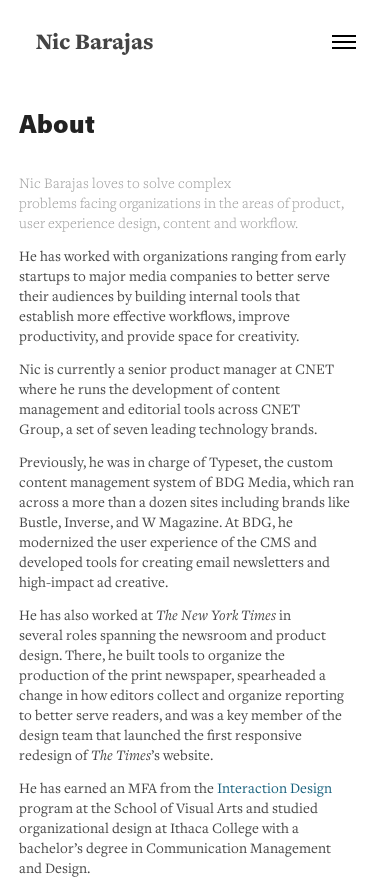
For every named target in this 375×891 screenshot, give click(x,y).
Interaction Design (274, 787)
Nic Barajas (95, 41)
